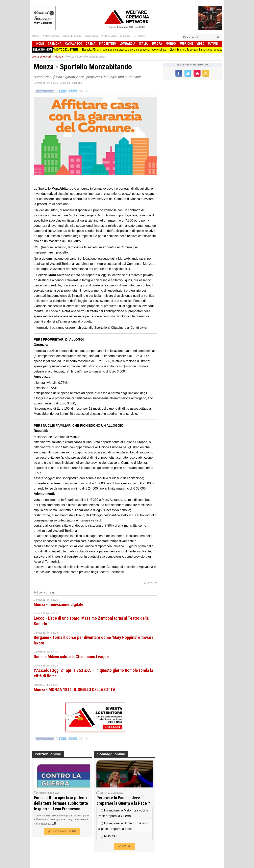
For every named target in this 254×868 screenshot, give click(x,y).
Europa (157, 44)
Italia (143, 44)
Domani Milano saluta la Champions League (71, 657)
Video (200, 44)
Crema (91, 44)
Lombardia (127, 44)
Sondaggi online (111, 754)
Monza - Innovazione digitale (59, 604)
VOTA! (124, 846)
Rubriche (186, 44)
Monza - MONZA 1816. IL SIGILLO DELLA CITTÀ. (75, 690)
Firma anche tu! (62, 831)
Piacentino (107, 44)
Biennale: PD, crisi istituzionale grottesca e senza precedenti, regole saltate (127, 50)
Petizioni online (48, 754)
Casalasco (74, 44)
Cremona (55, 44)
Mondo (171, 44)
